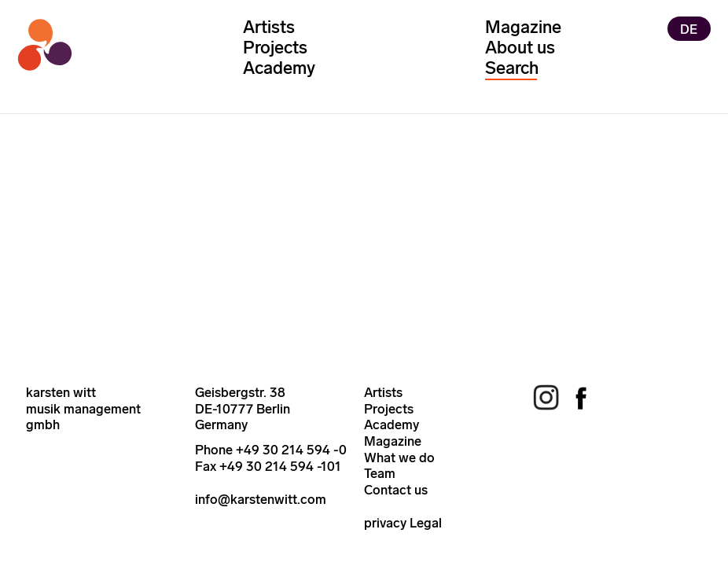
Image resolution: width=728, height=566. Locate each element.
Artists (269, 27)
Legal (426, 523)
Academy (279, 68)
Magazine (523, 27)
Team (380, 473)
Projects (275, 48)
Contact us (396, 490)
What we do (399, 458)
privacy (385, 523)
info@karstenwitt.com (261, 499)
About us (520, 48)
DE (689, 28)
